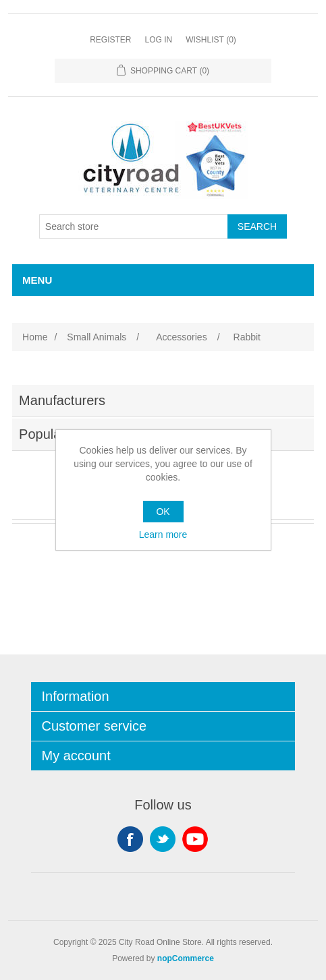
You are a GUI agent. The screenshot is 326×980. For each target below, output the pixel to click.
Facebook (130, 839)
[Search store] (134, 226)
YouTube (195, 839)
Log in (158, 40)
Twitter (163, 839)
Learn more (163, 534)
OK (163, 512)
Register (110, 40)
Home (35, 337)
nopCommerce (186, 958)
